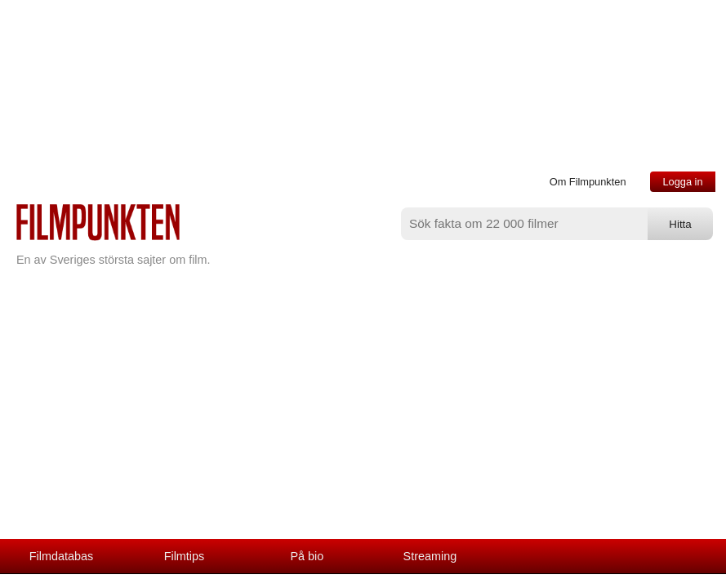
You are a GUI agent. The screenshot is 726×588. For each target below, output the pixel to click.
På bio (307, 556)
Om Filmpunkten (588, 182)
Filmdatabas (61, 556)
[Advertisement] (363, 416)
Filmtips (185, 556)
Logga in (682, 182)
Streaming (430, 556)
